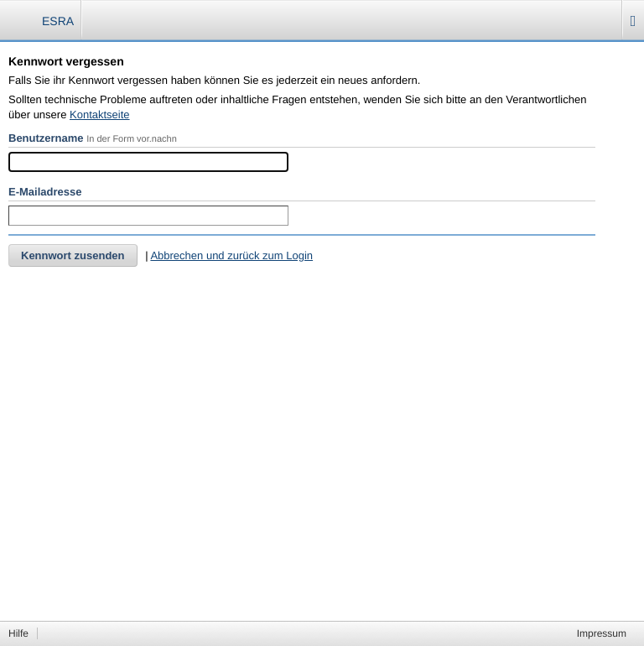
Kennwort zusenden (73, 255)
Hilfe (18, 633)
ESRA (58, 21)
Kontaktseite (100, 115)
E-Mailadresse (45, 192)
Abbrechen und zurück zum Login (231, 255)
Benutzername (46, 138)
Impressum (602, 633)
